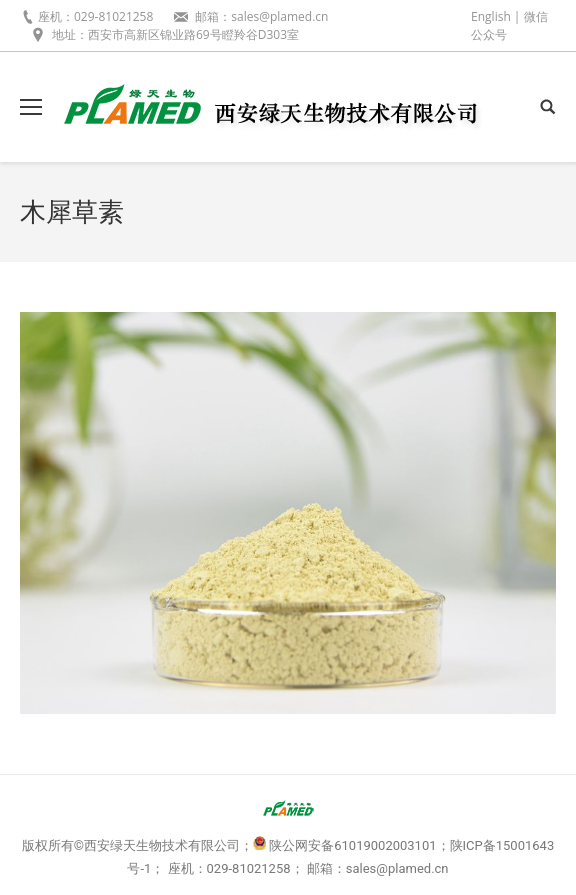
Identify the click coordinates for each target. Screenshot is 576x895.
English (491, 16)
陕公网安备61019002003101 (352, 845)
